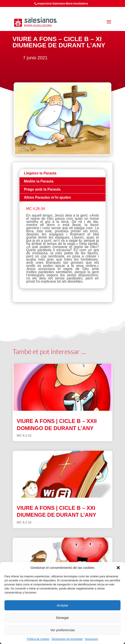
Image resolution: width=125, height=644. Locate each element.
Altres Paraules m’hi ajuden (47, 197)
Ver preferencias (62, 630)
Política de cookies (38, 639)
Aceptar (62, 605)
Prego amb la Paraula (42, 189)
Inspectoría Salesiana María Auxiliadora (63, 4)
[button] (118, 568)
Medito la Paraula (39, 181)
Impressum (91, 639)
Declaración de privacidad (67, 639)
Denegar (62, 618)
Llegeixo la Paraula (40, 173)
